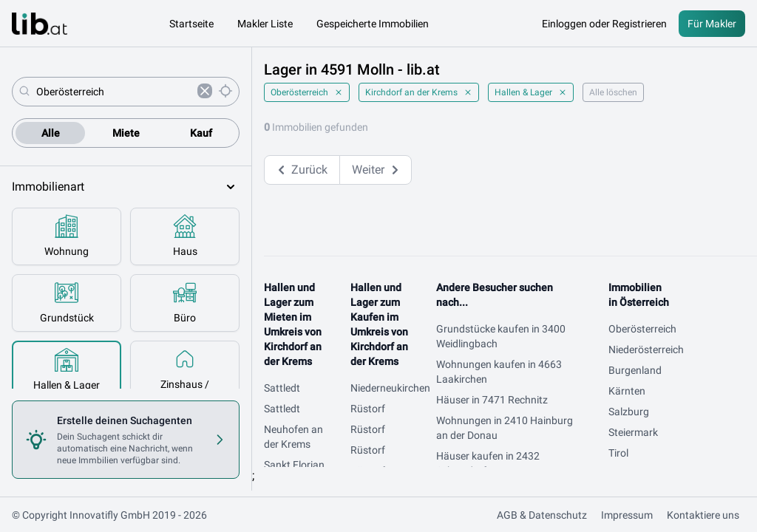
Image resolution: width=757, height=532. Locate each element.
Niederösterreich (646, 349)
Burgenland (635, 370)
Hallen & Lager (531, 92)
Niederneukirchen (390, 388)
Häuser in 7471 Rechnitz (492, 400)
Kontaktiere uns (703, 515)
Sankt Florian (294, 465)
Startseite (191, 24)
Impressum (627, 515)
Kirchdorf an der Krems (419, 92)
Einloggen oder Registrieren (604, 24)
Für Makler (712, 24)
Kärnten (627, 391)
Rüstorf (368, 409)
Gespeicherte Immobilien (373, 24)
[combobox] (114, 92)
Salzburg (629, 412)
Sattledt (282, 388)
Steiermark (633, 432)
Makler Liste (265, 24)
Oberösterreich (307, 92)
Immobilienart (126, 187)
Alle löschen (613, 92)
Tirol (618, 453)
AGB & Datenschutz (542, 515)
